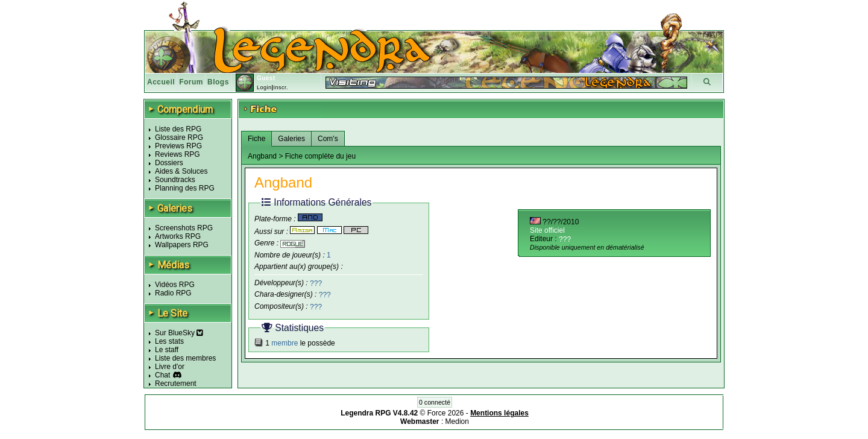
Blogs (218, 82)
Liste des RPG (178, 129)
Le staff (167, 350)
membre (285, 343)
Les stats (169, 341)
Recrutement (176, 384)
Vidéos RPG (175, 285)
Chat (162, 375)
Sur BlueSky (179, 333)
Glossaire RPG (179, 137)
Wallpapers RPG (182, 245)
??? (316, 283)
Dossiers (169, 163)
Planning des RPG (185, 188)
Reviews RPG (178, 154)
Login (264, 87)
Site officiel (547, 230)
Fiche (256, 139)
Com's (328, 139)
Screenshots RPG (184, 228)
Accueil (161, 82)
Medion (457, 422)
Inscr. (281, 87)
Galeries (291, 139)
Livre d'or (170, 367)
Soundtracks (175, 180)
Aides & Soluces (181, 171)
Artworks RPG (178, 236)
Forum (191, 82)
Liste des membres (185, 358)
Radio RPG (173, 293)
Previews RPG (178, 146)
